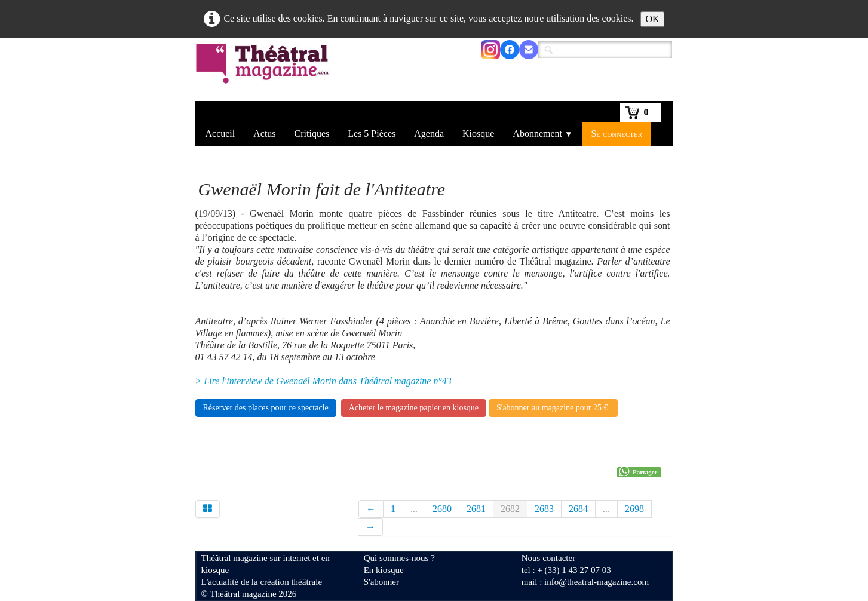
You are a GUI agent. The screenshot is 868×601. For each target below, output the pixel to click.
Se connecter (617, 134)
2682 (510, 509)
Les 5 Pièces (372, 134)
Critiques (312, 134)
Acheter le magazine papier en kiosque (414, 408)
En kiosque (384, 570)
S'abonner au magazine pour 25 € (553, 408)
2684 (578, 509)
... (414, 509)
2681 (476, 509)
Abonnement (542, 134)
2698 (634, 509)
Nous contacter (548, 558)
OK (652, 19)
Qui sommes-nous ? (399, 558)
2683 (544, 509)
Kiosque (478, 134)
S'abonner (381, 582)
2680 (442, 509)
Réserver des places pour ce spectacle (266, 408)
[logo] (264, 71)
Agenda (429, 134)
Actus (264, 134)
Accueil (220, 134)
